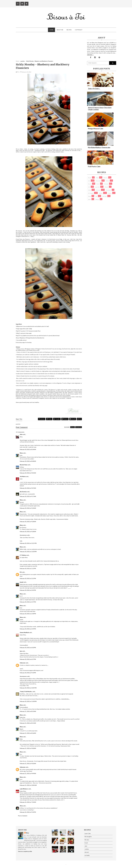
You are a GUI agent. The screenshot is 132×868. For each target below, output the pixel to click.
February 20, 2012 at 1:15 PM (28, 568)
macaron (107, 187)
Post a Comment (23, 816)
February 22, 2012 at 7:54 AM (28, 802)
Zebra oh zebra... (94, 89)
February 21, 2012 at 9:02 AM (28, 763)
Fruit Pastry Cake (94, 167)
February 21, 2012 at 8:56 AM (28, 733)
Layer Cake (97, 187)
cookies (108, 181)
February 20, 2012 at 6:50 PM (28, 648)
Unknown (23, 663)
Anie (21, 434)
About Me (60, 30)
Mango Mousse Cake (96, 129)
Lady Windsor (24, 789)
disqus (73, 427)
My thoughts (91, 193)
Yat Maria (23, 476)
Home (51, 30)
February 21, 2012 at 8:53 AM (28, 711)
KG (21, 572)
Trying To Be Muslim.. (26, 691)
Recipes (69, 30)
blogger (67, 427)
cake (89, 181)
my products (109, 190)
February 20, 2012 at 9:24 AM (28, 508)
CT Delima (23, 555)
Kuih (89, 187)
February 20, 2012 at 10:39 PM (28, 688)
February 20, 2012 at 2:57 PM (28, 602)
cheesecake (98, 181)
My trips (101, 193)
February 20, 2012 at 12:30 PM (28, 552)
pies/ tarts (105, 196)
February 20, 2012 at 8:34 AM (28, 449)
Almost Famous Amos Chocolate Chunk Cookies (100, 109)
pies (96, 196)
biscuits (90, 178)
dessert (90, 184)
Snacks (89, 199)
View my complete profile (25, 851)
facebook (79, 427)
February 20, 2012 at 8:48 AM (28, 461)
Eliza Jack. (66, 865)
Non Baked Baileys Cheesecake (99, 148)
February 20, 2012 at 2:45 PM (28, 590)
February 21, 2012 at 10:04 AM (28, 785)
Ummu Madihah (24, 632)
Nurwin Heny (24, 465)
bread (97, 178)
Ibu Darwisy (23, 492)
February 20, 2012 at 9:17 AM (28, 496)
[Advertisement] (49, 48)
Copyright (79, 30)
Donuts (98, 184)
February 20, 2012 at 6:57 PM (28, 659)
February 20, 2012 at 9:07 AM (28, 488)
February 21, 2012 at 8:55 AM (28, 723)
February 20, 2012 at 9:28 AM (28, 522)
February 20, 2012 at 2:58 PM (28, 614)
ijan (21, 651)
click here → (90, 55)
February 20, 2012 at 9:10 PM (28, 673)
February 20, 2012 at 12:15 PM (28, 543)
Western (97, 199)
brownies (106, 178)
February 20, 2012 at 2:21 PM (28, 578)
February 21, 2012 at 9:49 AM (28, 773)
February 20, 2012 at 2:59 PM (28, 629)
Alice (21, 806)
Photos (89, 196)
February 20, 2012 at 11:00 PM (28, 701)
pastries (110, 193)
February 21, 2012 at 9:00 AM (28, 748)
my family (98, 190)
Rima (21, 453)
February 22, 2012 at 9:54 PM (28, 812)
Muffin (89, 190)
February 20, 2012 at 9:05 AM (28, 473)
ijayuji (22, 582)
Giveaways (106, 184)
